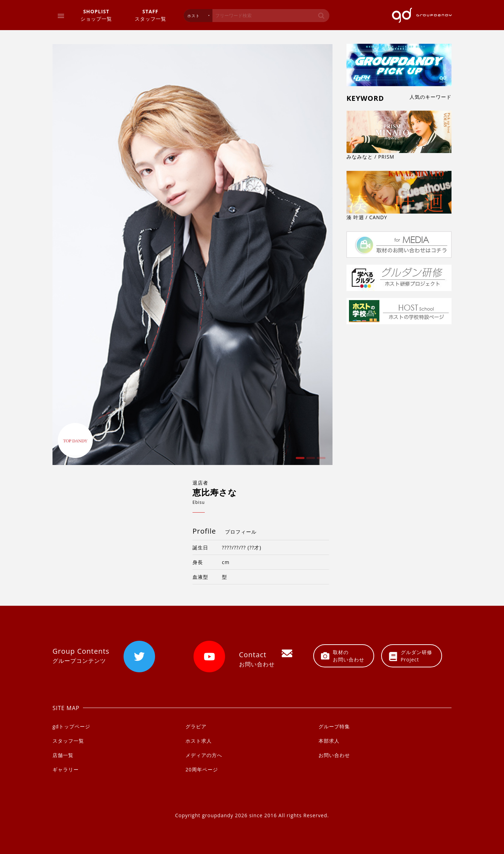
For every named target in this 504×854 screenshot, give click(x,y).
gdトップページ (71, 726)
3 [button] (320, 460)
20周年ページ (202, 769)
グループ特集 (334, 726)
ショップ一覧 (96, 15)
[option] (192, 255)
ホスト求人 (199, 741)
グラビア (196, 726)
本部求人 (329, 741)
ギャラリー (66, 769)
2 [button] (310, 460)
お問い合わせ (334, 755)
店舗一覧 (63, 755)
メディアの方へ (204, 755)
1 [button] (299, 460)
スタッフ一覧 (150, 15)
